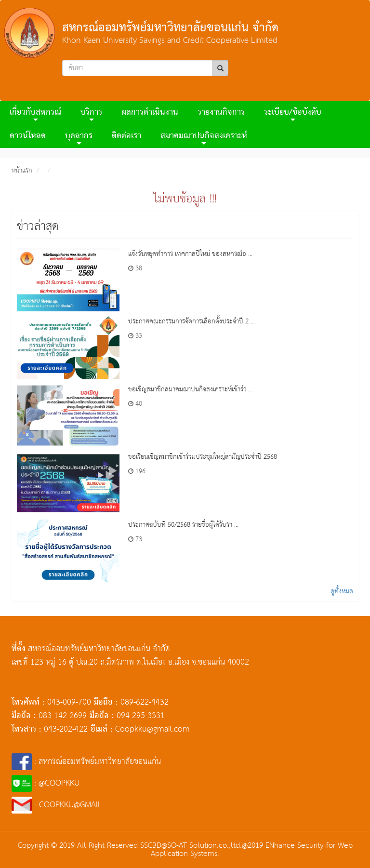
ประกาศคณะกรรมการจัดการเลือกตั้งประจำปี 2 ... (192, 321)
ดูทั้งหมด (342, 591)
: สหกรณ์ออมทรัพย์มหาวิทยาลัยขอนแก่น (86, 762)
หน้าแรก (22, 171)
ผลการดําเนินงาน (150, 113)
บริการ (91, 114)
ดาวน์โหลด (28, 136)
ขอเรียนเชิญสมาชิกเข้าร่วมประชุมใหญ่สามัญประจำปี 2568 (203, 457)
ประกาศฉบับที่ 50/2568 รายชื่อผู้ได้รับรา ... (183, 525)
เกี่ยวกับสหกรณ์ (35, 114)
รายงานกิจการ (221, 113)
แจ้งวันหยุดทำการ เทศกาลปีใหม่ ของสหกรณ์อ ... (190, 254)
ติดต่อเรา (126, 136)
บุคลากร (79, 138)
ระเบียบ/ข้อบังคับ (293, 114)
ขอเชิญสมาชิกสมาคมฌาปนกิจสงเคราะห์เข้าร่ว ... (191, 389)
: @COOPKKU (46, 783)
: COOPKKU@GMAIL (57, 805)
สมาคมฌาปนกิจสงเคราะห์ (204, 138)
